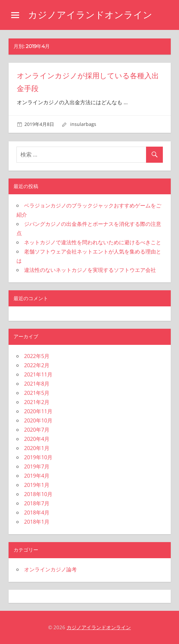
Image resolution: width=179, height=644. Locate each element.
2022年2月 (37, 365)
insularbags (83, 124)
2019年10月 (38, 457)
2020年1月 (37, 448)
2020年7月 (37, 430)
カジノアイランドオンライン (90, 15)
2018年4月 (37, 513)
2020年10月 (38, 420)
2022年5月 (37, 356)
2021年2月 (37, 402)
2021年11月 (38, 374)
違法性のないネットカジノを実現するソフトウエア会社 (90, 270)
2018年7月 (37, 503)
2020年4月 (37, 439)
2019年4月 (37, 476)
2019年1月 (37, 485)
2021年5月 (37, 393)
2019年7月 (37, 466)
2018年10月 (38, 494)
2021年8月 (37, 384)
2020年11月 (38, 411)
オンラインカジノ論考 (50, 569)
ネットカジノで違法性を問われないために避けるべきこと (93, 242)
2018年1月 (37, 522)
